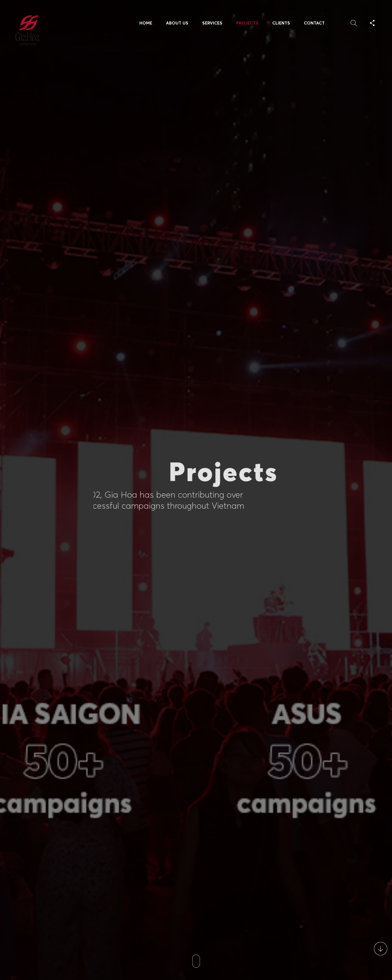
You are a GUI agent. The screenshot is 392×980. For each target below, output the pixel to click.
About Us (177, 23)
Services (212, 23)
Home (146, 23)
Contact (314, 23)
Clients (281, 23)
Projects (247, 23)
